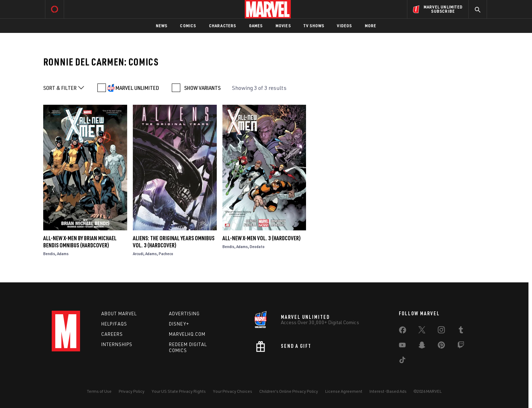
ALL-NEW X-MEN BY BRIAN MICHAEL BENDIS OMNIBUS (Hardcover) (80, 242)
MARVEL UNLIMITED (137, 88)
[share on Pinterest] (441, 346)
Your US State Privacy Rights (179, 391)
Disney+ (179, 324)
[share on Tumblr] (461, 331)
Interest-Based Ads (388, 391)
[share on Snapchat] (422, 346)
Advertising (184, 314)
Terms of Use (99, 391)
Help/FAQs (114, 324)
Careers (112, 334)
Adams (63, 254)
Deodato (257, 246)
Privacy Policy (132, 391)
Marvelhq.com (187, 334)
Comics (188, 26)
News (162, 26)
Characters (223, 26)
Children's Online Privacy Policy (289, 391)
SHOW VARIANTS (202, 88)
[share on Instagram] (441, 331)
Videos (344, 26)
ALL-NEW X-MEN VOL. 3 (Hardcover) (262, 238)
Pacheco (166, 254)
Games (256, 26)
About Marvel (119, 314)
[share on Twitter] (422, 331)
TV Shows (314, 26)
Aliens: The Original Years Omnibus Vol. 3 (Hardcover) (174, 242)
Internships (117, 344)
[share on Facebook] (403, 332)
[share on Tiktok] (402, 361)
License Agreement (344, 391)
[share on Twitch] (461, 346)
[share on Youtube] (402, 346)
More (371, 26)
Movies (283, 26)
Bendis (49, 254)
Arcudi (138, 254)
